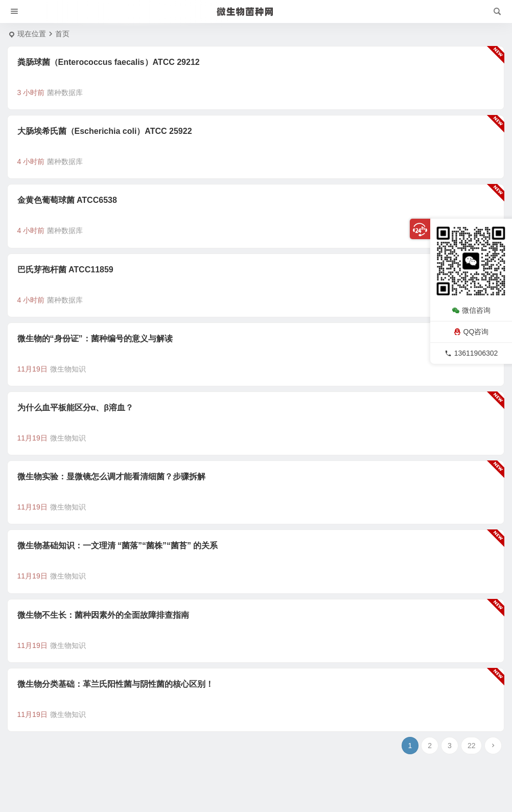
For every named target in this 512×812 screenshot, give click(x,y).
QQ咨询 (471, 332)
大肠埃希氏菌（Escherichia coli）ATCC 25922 (105, 131)
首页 (62, 34)
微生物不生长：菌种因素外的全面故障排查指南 (103, 615)
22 (472, 746)
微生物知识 (68, 369)
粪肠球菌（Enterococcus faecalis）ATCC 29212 (109, 62)
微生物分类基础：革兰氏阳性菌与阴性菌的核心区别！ (115, 684)
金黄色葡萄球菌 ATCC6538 (67, 200)
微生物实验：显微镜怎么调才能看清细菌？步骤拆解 (111, 477)
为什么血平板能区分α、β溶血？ (76, 408)
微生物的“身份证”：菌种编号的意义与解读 (95, 339)
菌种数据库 (65, 92)
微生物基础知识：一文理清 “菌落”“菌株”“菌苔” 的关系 (118, 546)
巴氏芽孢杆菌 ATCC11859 (65, 270)
